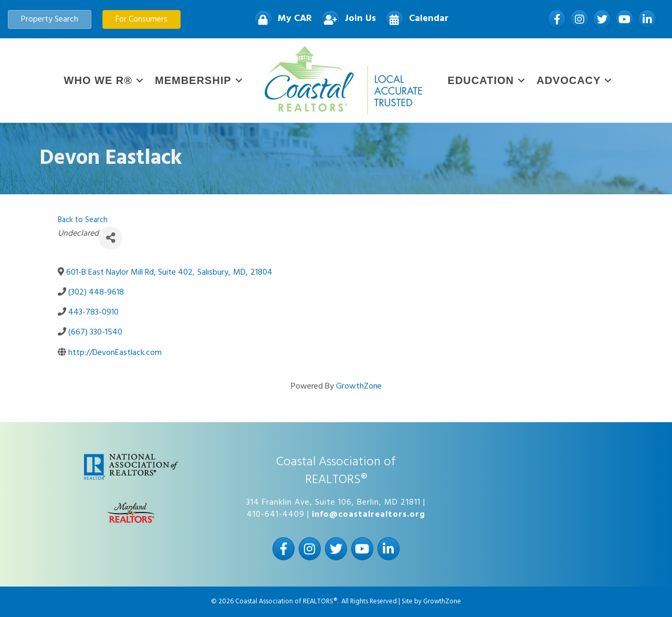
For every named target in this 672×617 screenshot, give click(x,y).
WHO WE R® (98, 80)
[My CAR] (280, 19)
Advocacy (569, 80)
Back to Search (83, 220)
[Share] (111, 238)
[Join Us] (346, 19)
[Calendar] (414, 19)
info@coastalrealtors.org (369, 515)
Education (481, 80)
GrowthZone (359, 386)
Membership (193, 80)
